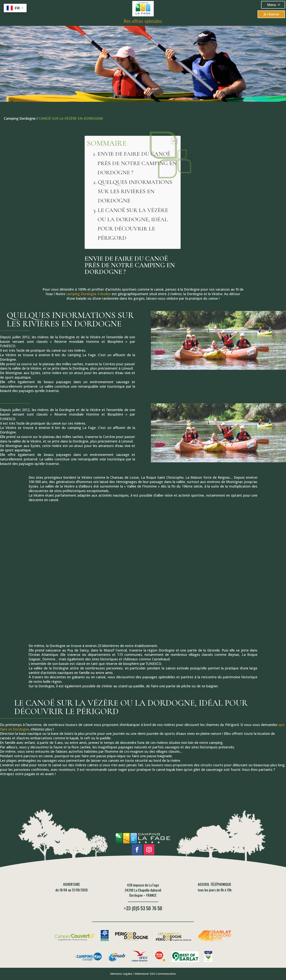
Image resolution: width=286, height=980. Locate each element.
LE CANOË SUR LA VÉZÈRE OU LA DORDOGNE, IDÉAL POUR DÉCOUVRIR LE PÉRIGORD (133, 224)
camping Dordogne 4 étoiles (88, 294)
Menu (272, 5)
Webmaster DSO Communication (155, 974)
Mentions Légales (121, 974)
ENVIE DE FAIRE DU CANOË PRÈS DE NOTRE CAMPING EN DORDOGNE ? (137, 163)
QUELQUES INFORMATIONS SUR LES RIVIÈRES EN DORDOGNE (135, 191)
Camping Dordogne (20, 118)
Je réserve (271, 14)
